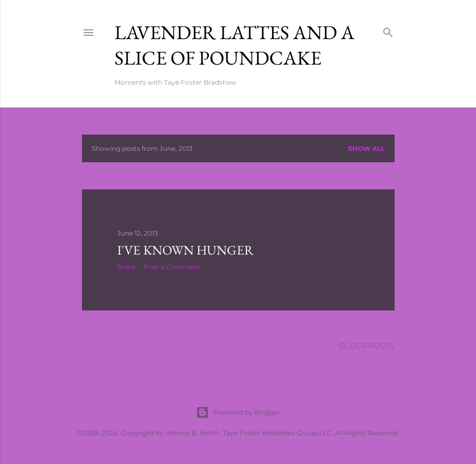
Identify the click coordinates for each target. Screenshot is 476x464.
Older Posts (367, 346)
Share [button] (126, 267)
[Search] (388, 30)
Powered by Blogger (238, 412)
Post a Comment (172, 267)
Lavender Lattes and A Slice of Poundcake (234, 45)
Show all (366, 148)
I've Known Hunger (185, 250)
